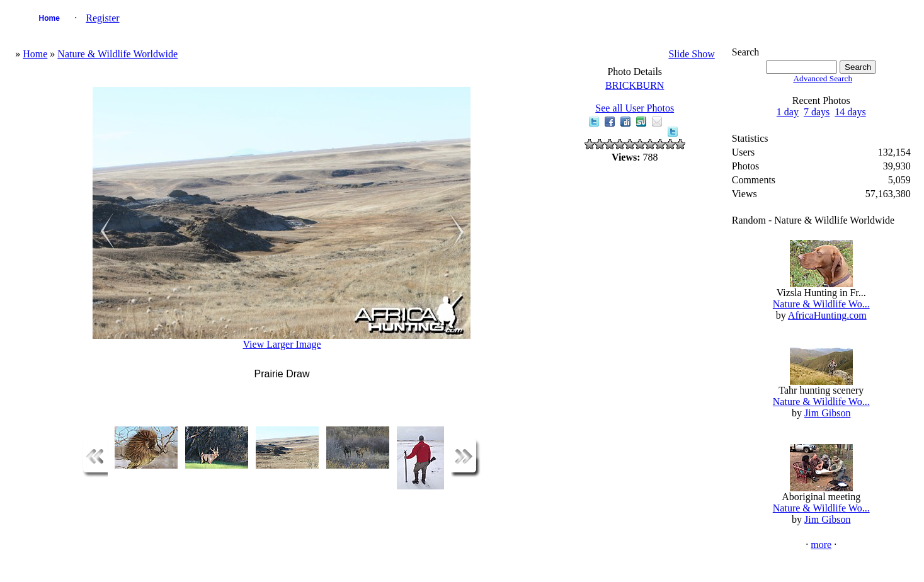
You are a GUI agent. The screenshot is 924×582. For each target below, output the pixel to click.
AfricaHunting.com (827, 315)
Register (102, 18)
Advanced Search (823, 78)
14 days (850, 112)
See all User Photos (635, 108)
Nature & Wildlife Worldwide (117, 54)
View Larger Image (282, 344)
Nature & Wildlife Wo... (821, 304)
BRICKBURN (635, 85)
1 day (788, 112)
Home (49, 18)
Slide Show (691, 54)
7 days (817, 112)
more (821, 545)
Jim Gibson (827, 413)
